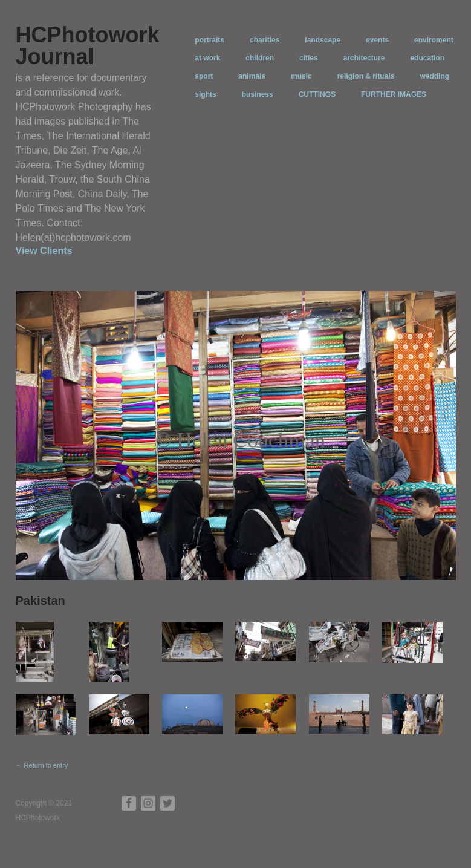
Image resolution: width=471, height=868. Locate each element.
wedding (434, 76)
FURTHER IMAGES (394, 94)
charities (265, 40)
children (260, 58)
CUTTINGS (317, 94)
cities (309, 58)
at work (207, 58)
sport (204, 76)
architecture (364, 58)
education (427, 58)
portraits (210, 40)
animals (252, 76)
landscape (323, 40)
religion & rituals (366, 76)
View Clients (44, 251)
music (301, 76)
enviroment (434, 40)
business (258, 94)
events (377, 40)
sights (205, 94)
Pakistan (41, 601)
